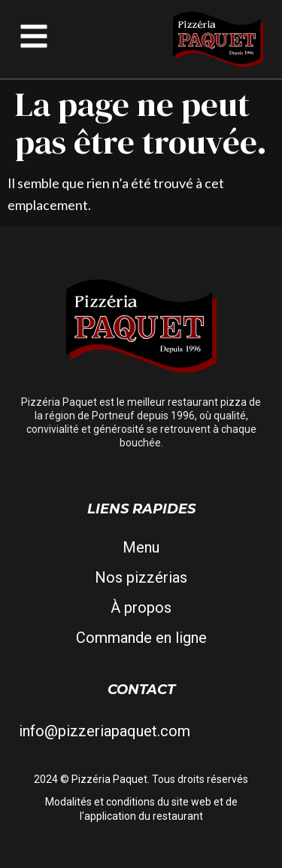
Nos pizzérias (141, 577)
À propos (141, 608)
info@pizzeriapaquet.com (105, 731)
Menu (141, 547)
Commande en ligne (141, 638)
